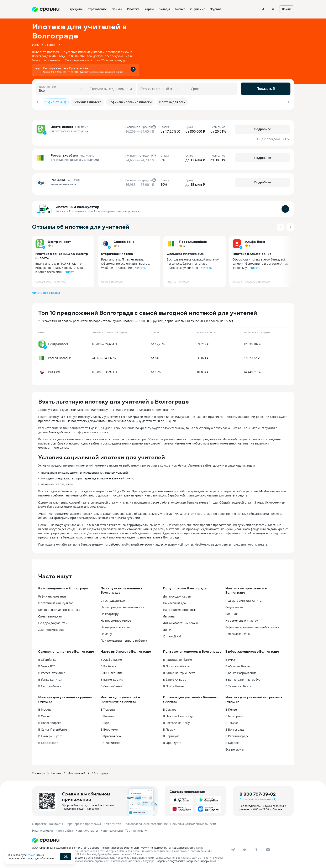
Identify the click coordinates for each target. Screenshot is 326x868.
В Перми (169, 728)
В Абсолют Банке (238, 665)
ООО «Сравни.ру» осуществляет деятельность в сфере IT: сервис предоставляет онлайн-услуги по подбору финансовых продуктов (112, 846)
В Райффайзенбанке (177, 658)
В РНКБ (230, 658)
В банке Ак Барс (174, 678)
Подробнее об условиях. (170, 860)
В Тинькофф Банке (238, 685)
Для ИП (168, 628)
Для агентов (112, 823)
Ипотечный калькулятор (77, 206)
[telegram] (233, 848)
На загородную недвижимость (122, 606)
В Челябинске (111, 741)
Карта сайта (64, 829)
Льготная (170, 615)
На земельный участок (242, 619)
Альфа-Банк (255, 240)
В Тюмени (108, 708)
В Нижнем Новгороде (178, 715)
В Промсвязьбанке (176, 665)
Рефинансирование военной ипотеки (252, 626)
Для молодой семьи (177, 595)
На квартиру (110, 613)
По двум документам (53, 622)
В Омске (44, 715)
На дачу (106, 633)
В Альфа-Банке (111, 658)
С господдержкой (113, 599)
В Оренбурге (172, 741)
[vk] (245, 848)
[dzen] (268, 848)
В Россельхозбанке (52, 672)
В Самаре (170, 708)
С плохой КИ (172, 635)
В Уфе (105, 722)
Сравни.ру (38, 772)
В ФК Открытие (112, 672)
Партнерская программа (83, 823)
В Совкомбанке (111, 685)
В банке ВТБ (47, 665)
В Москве (45, 708)
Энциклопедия (43, 829)
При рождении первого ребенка (124, 639)
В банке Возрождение (241, 672)
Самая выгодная (50, 615)
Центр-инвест (59, 240)
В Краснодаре (48, 741)
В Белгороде (234, 715)
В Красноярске (111, 735)
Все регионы (235, 748)
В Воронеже (109, 728)
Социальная (234, 606)
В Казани (107, 715)
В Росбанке (109, 665)
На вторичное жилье (116, 626)
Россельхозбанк (193, 240)
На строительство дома (180, 608)
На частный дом (175, 602)
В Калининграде (237, 735)
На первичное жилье (116, 619)
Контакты (56, 823)
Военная (232, 613)
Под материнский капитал (244, 599)
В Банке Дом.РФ (112, 678)
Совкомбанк (124, 240)
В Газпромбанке (50, 685)
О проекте (39, 823)
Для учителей (77, 772)
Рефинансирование (52, 595)
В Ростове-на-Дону (176, 722)
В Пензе (231, 708)
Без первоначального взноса (59, 608)
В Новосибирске (50, 722)
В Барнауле (171, 735)
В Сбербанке (47, 658)
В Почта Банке (173, 685)
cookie (31, 855)
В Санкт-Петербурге (53, 728)
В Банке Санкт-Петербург (244, 678)
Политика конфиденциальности (193, 823)
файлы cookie (77, 856)
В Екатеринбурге (50, 735)
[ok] (256, 848)
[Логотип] (128, 839)
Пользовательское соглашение (146, 823)
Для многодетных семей (180, 622)
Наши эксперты (87, 829)
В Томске (232, 722)
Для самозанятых (238, 633)
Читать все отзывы (46, 291)
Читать (70, 271)
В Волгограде (235, 728)
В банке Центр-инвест (179, 672)
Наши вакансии (112, 829)
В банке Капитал (50, 678)
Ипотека (56, 772)
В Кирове (232, 741)
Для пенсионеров (51, 628)
